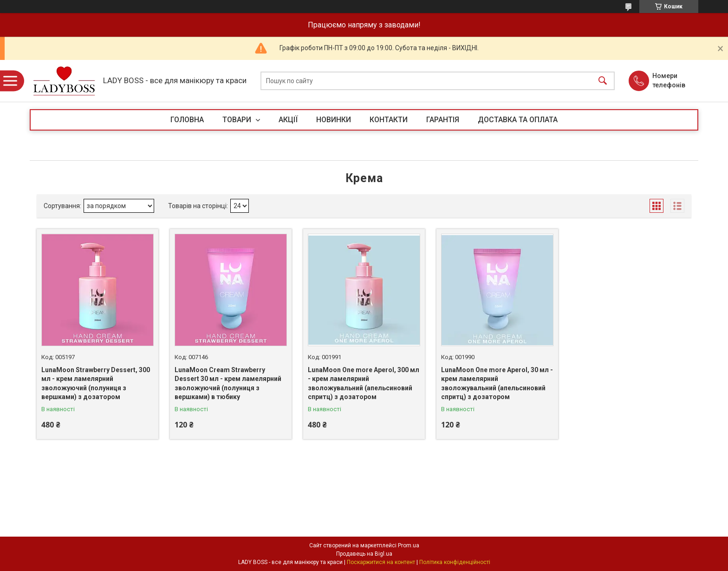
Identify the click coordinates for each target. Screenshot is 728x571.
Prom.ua (409, 545)
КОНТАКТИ (389, 120)
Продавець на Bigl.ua (364, 554)
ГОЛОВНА (187, 120)
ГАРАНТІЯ (443, 120)
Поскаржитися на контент (381, 562)
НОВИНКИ (334, 120)
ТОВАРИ (238, 120)
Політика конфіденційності (455, 562)
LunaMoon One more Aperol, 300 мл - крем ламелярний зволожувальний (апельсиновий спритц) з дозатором (364, 384)
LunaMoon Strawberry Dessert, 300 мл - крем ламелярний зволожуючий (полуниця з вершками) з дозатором (96, 384)
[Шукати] (603, 81)
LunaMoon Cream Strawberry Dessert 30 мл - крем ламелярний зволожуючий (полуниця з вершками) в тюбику (228, 384)
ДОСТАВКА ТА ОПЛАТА (518, 120)
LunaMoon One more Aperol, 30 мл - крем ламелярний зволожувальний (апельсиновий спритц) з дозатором (497, 384)
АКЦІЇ (288, 120)
